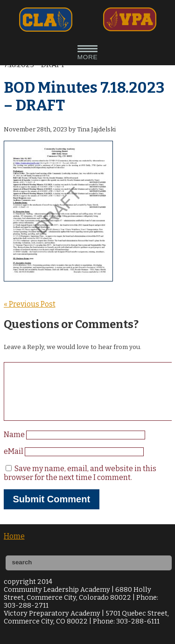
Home (14, 547)
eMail (14, 462)
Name (15, 446)
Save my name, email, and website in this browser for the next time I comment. (80, 484)
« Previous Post (30, 304)
